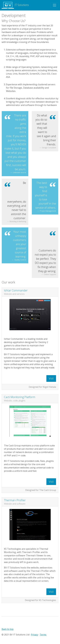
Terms (43, 635)
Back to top (8, 629)
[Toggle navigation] (55, 5)
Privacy (35, 635)
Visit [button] (51, 378)
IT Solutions (15, 5)
